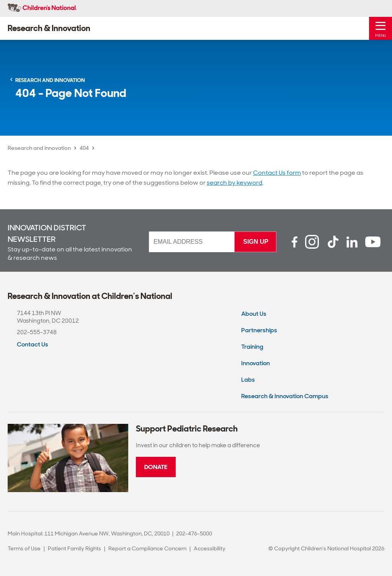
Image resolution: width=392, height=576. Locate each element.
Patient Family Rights (74, 548)
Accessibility (210, 548)
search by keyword (234, 183)
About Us (254, 314)
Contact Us (33, 344)
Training (252, 347)
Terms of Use (24, 548)
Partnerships (259, 330)
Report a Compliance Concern (147, 548)
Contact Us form (277, 173)
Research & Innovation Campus (285, 396)
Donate (156, 467)
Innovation (256, 363)
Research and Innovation (39, 148)
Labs (248, 380)
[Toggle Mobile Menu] (381, 28)
